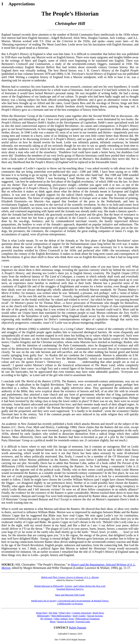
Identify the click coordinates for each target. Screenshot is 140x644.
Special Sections (95, 616)
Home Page (42, 613)
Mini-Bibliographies (61, 616)
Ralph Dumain (78, 628)
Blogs (53, 622)
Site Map (53, 613)
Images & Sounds (66, 622)
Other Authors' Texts (64, 619)
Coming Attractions (82, 613)
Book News (98, 613)
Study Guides (79, 616)
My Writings (46, 619)
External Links (83, 622)
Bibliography (43, 616)
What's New (65, 613)
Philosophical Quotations (88, 619)
